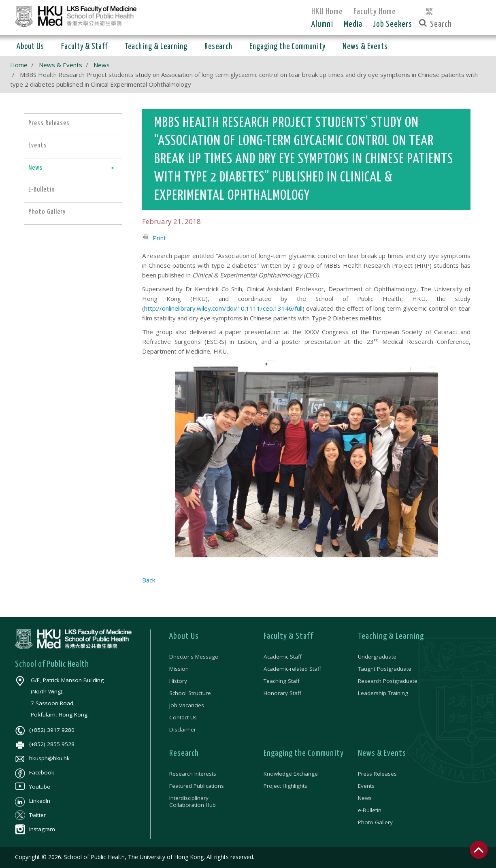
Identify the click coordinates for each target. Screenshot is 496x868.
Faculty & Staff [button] (84, 47)
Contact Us (183, 717)
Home (19, 65)
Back (149, 580)
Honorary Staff (282, 693)
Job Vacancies (187, 705)
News (102, 65)
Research (184, 753)
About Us (184, 636)
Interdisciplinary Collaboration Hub (193, 801)
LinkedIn (33, 801)
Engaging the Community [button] (287, 47)
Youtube (33, 787)
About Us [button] (30, 47)
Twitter (30, 815)
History (178, 681)
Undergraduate (377, 657)
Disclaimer (183, 729)
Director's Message (194, 657)
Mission (179, 669)
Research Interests (193, 774)
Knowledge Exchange (291, 774)
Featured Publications (197, 786)
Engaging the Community (304, 753)
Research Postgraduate (388, 681)
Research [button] (218, 47)
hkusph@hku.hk (42, 758)
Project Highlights (285, 786)
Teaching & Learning (391, 636)
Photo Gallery (375, 822)
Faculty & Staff (288, 636)
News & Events (61, 65)
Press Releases (377, 774)
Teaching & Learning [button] (156, 47)
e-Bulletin (370, 810)
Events (366, 786)
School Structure (190, 693)
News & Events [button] (365, 47)
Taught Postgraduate (385, 669)
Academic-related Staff (292, 669)
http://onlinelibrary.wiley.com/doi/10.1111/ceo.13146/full (223, 308)
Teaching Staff (282, 681)
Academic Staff (283, 657)
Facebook (35, 772)
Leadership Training (383, 693)
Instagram (35, 829)
